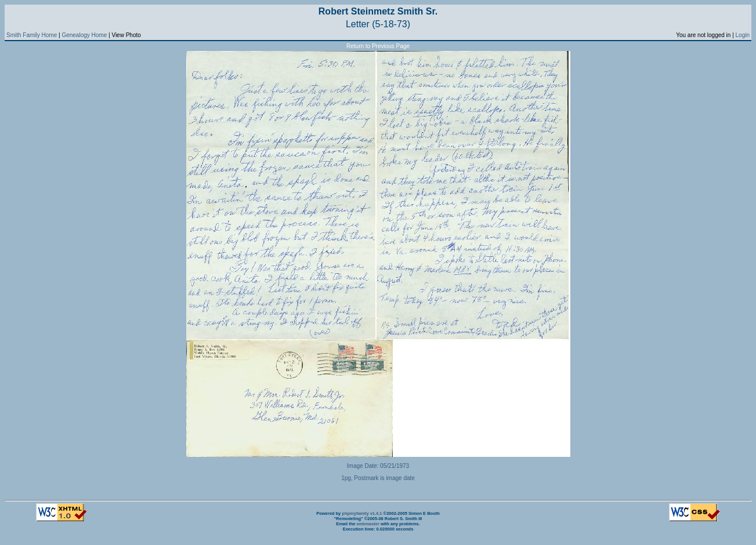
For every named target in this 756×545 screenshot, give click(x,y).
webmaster (368, 524)
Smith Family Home (32, 35)
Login (743, 35)
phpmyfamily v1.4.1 (362, 513)
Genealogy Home (84, 35)
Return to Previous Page (378, 46)
